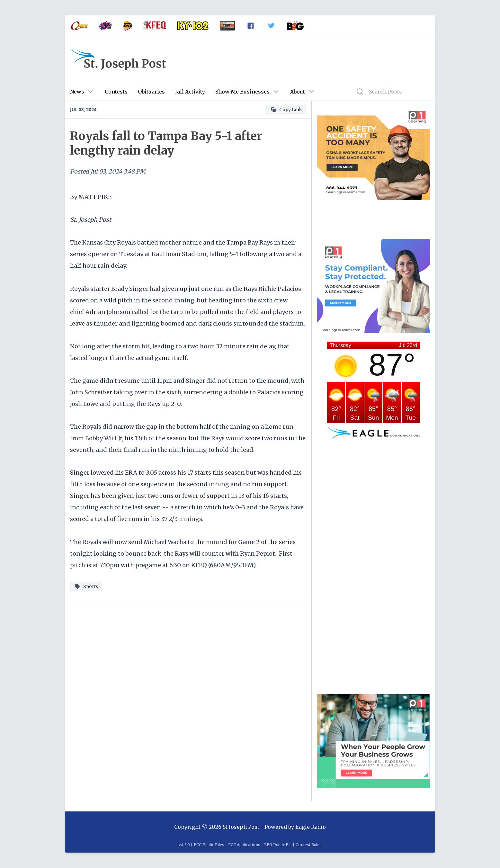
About (298, 92)
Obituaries (151, 92)
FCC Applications (244, 845)
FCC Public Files (209, 845)
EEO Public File (278, 845)
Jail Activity (190, 92)
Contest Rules (309, 845)
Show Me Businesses (242, 92)
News (77, 92)
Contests (116, 92)
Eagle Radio (311, 827)
